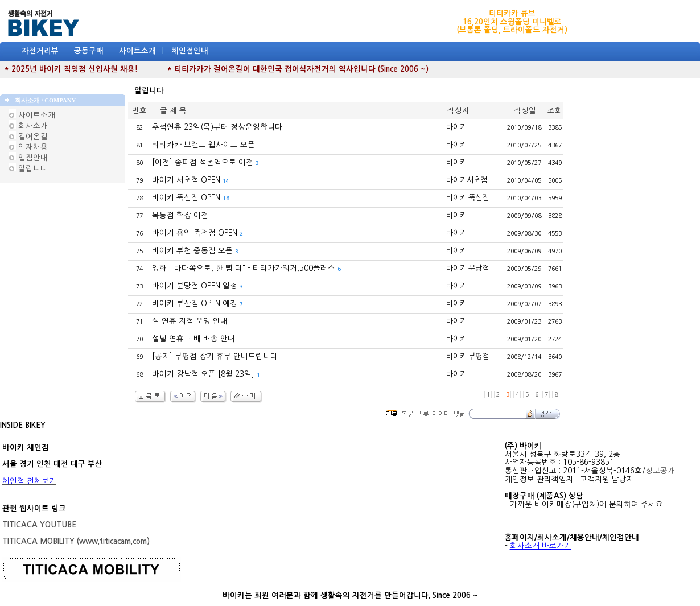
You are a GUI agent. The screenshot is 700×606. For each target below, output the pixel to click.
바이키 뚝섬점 (468, 198)
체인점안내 (190, 51)
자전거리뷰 (40, 51)
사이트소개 (137, 51)
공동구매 (89, 51)
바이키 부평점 (468, 356)
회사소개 (28, 126)
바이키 (456, 127)
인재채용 (28, 147)
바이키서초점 (467, 180)
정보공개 (660, 471)
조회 (555, 111)
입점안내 (28, 158)
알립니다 (28, 169)
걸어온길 (28, 137)
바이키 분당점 (468, 268)
